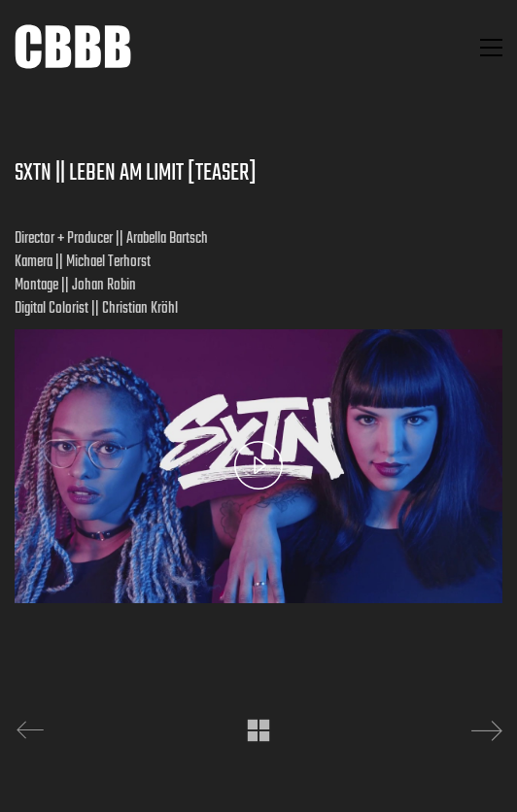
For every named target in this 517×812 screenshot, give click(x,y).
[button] (491, 48)
